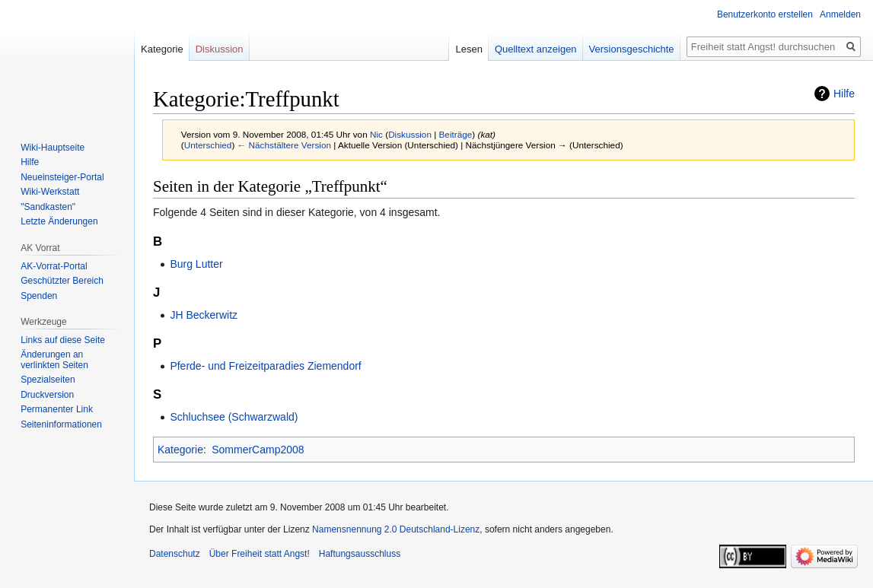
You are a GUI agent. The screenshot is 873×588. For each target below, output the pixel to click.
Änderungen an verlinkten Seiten (54, 360)
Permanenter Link (57, 409)
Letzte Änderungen (59, 221)
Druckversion (47, 395)
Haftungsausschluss (360, 554)
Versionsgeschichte (632, 49)
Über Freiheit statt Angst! (260, 554)
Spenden (39, 296)
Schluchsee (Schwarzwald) (234, 417)
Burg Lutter (196, 264)
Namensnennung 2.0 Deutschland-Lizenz (396, 529)
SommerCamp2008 (258, 450)
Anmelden (840, 14)
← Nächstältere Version (284, 145)
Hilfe (844, 94)
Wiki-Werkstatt (50, 192)
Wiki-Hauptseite (53, 148)
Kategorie (180, 450)
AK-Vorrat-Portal (54, 266)
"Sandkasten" (48, 207)
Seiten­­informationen (61, 424)
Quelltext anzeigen (536, 49)
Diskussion (410, 134)
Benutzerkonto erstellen (765, 14)
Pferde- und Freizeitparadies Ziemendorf (265, 366)
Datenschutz (175, 554)
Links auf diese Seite (63, 340)
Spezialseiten (48, 380)
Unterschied (208, 145)
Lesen (468, 49)
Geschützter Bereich (62, 281)
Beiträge (456, 134)
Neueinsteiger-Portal (62, 177)
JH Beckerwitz (204, 315)
